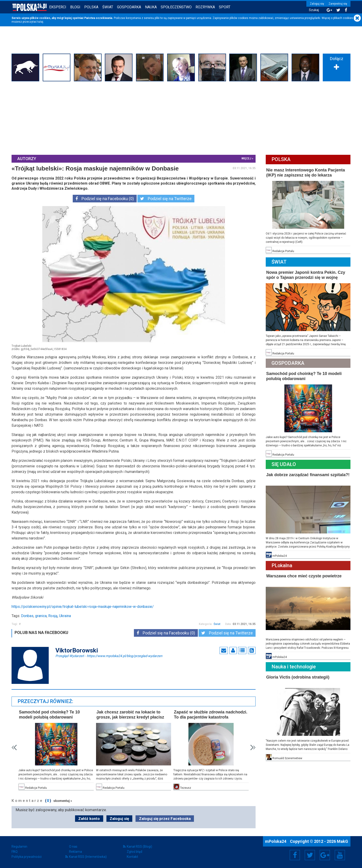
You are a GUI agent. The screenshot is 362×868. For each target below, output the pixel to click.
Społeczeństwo (176, 7)
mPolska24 (276, 841)
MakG (342, 841)
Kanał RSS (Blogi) (139, 847)
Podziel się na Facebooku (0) (105, 199)
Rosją (53, 616)
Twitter (310, 855)
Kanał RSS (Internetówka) (88, 857)
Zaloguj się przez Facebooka (165, 819)
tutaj (40, 22)
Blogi (75, 7)
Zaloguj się (317, 4)
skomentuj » (63, 801)
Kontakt (132, 857)
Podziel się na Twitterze (166, 199)
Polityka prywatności (27, 857)
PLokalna (282, 565)
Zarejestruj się (338, 4)
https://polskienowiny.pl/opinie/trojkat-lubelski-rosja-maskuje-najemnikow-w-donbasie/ (83, 607)
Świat (108, 7)
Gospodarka (129, 7)
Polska (91, 7)
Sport (225, 7)
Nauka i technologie (294, 667)
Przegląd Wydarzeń (109, 656)
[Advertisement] (181, 118)
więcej (246, 158)
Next (253, 748)
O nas (73, 847)
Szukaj (314, 10)
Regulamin (19, 847)
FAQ (15, 852)
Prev (14, 748)
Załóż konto (89, 819)
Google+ (325, 855)
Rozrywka (205, 7)
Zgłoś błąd (134, 852)
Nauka (151, 7)
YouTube (340, 855)
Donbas (27, 616)
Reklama (75, 852)
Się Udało (284, 464)
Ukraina (65, 616)
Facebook (295, 855)
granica (41, 616)
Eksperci (58, 7)
